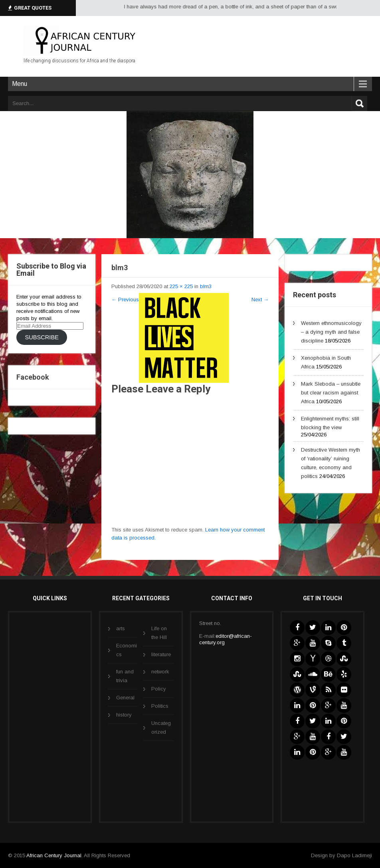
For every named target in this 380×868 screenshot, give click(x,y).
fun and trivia (125, 676)
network (160, 672)
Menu (20, 84)
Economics (127, 650)
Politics (160, 706)
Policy (159, 689)
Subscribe (42, 337)
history (124, 715)
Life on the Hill (159, 633)
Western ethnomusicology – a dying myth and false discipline (331, 332)
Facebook (33, 377)
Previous (125, 300)
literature (161, 654)
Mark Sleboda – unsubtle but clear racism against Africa (331, 393)
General (125, 698)
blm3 (206, 286)
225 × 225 (181, 286)
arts (121, 628)
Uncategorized (161, 728)
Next (260, 300)
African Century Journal (54, 855)
